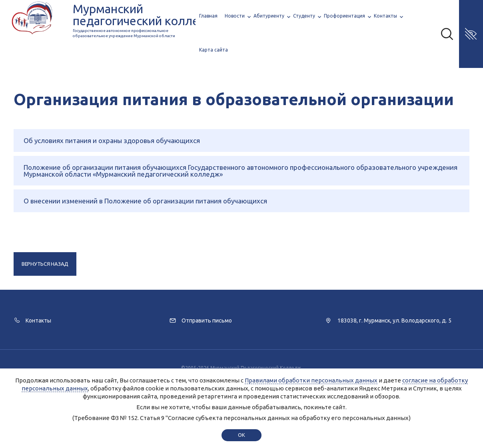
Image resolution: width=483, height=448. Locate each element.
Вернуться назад (45, 264)
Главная (208, 16)
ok (241, 435)
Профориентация (344, 16)
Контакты (385, 16)
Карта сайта (214, 50)
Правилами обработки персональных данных (311, 380)
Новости (235, 16)
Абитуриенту (269, 16)
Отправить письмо (207, 321)
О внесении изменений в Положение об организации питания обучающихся (145, 201)
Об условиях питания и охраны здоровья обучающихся (112, 140)
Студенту (304, 16)
